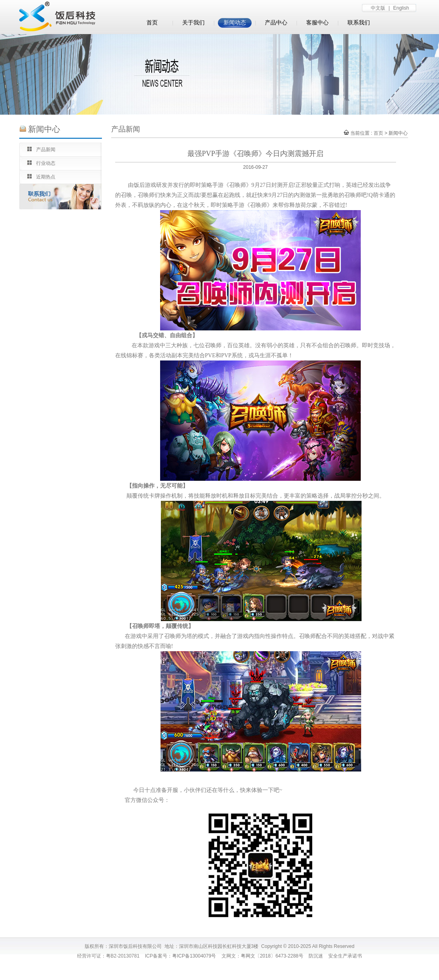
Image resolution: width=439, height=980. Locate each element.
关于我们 (193, 23)
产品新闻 (46, 150)
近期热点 (46, 177)
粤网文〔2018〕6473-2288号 (272, 956)
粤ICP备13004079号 (194, 956)
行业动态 (46, 163)
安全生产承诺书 (345, 956)
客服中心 (317, 23)
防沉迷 (316, 956)
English (401, 8)
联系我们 (359, 23)
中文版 (378, 8)
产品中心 (276, 23)
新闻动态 (235, 23)
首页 (152, 23)
